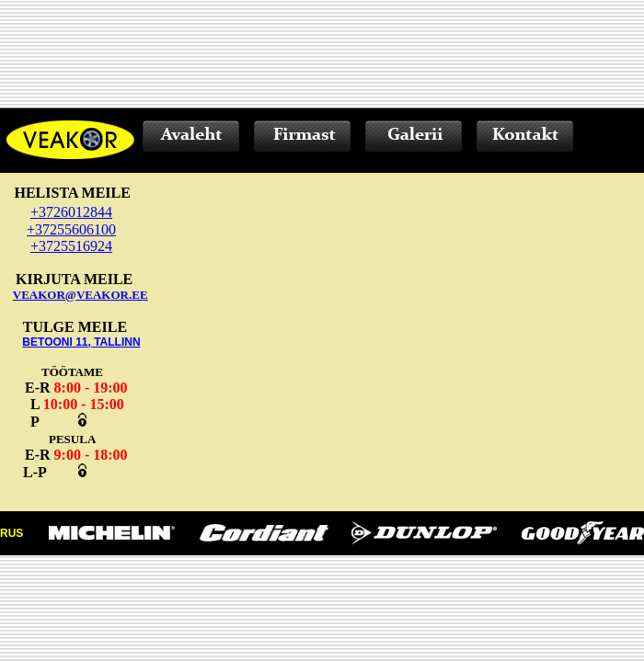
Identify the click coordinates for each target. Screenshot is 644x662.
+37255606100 (71, 229)
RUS (11, 533)
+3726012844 (71, 212)
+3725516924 (71, 246)
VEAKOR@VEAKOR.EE (80, 295)
